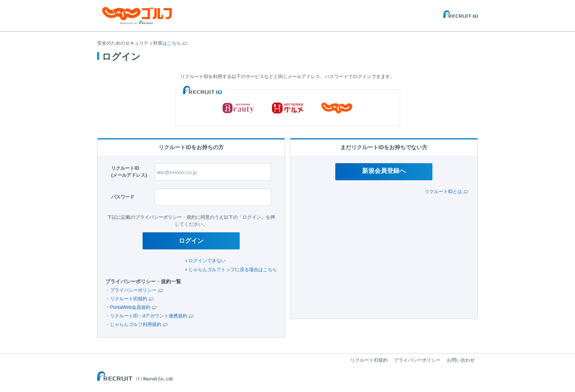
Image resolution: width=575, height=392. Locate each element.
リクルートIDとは (443, 192)
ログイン (191, 241)
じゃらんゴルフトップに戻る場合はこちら (233, 270)
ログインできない (207, 261)
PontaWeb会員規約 (130, 307)
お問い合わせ (461, 360)
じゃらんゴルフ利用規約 (136, 324)
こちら (174, 43)
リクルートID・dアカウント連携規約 (149, 316)
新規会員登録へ (384, 171)
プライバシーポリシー (133, 290)
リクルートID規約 (129, 299)
